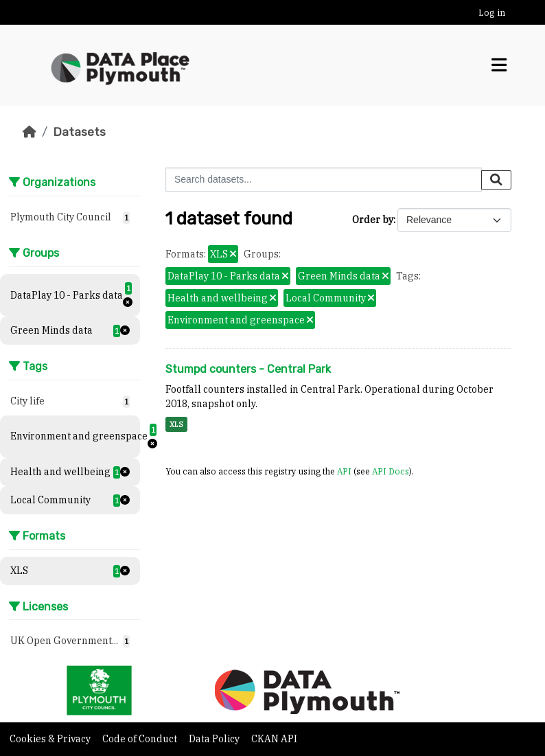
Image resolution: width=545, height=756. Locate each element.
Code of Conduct (141, 739)
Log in (492, 13)
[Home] (30, 132)
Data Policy (215, 739)
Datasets (79, 132)
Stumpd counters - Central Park (248, 369)
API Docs (391, 471)
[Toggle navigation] (499, 65)
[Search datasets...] (324, 180)
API (344, 471)
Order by (373, 220)
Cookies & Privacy (51, 739)
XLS (176, 424)
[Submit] (496, 180)
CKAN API (274, 739)
